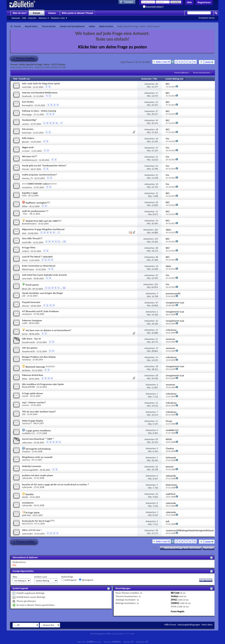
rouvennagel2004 (30, 470)
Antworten (146, 79)
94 (157, 120)
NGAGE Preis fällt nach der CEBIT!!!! (44, 221)
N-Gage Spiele (33, 513)
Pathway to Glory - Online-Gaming (39, 111)
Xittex (25, 379)
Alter (15, 577)
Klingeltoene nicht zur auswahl (37, 457)
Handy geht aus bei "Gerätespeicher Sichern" (44, 165)
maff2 (25, 323)
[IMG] (174, 600)
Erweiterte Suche (207, 18)
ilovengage (27, 114)
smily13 (25, 251)
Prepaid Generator (31, 302)
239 (156, 284)
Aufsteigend (69, 580)
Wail (24, 233)
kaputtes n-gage (30, 193)
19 (157, 148)
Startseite (16, 18)
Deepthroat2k (28, 342)
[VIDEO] (175, 603)
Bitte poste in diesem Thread (78, 13)
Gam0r (25, 396)
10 (157, 321)
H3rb (24, 196)
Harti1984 (27, 87)
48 (157, 257)
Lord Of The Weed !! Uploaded (37, 257)
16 (157, 139)
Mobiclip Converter (32, 466)
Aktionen (43, 18)
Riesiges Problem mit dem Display (39, 357)
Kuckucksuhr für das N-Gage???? (38, 521)
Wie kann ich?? (30, 156)
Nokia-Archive (106, 26)
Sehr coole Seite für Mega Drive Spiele (41, 83)
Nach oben (208, 548)
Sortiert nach (41, 577)
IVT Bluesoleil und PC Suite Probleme (40, 311)
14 (157, 221)
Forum (36, 13)
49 (157, 303)
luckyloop (26, 360)
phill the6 (26, 515)
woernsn (26, 460)
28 (157, 202)
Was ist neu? (20, 13)
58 (157, 376)
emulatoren (28, 503)
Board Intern (31, 26)
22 (157, 275)
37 (157, 111)
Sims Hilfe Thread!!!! (32, 238)
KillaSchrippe (28, 269)
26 (157, 84)
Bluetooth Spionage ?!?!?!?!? (40, 367)
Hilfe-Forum (170, 625)
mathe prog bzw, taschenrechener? (40, 175)
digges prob (28, 147)
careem (25, 124)
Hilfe (189, 2)
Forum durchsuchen (202, 73)
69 (157, 439)
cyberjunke (27, 478)
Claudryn (26, 451)
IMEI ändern (28, 138)
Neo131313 (27, 524)
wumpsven (27, 314)
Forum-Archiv (49, 26)
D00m (25, 206)
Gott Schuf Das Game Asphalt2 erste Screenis (44, 275)
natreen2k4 (27, 534)
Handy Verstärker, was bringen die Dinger (43, 293)
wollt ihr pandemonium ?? (35, 211)
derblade (26, 370)
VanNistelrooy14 (30, 160)
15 (157, 157)
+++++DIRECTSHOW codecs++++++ (39, 184)
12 (157, 193)
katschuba (27, 133)
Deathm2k (27, 96)
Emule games (32, 285)
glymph (25, 142)
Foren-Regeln (178, 611)
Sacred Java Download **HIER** (38, 439)
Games (52, 13)
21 (157, 339)
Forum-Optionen (181, 73)
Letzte (209, 62)
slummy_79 (27, 178)
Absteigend (86, 580)
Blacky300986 (28, 387)
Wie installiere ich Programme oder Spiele (43, 384)
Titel (15, 79)
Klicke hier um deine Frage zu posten (112, 47)
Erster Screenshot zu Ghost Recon (39, 266)
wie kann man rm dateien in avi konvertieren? (48, 330)
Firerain (25, 169)
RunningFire (27, 105)
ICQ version (28, 129)
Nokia (92, 26)
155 (156, 239)
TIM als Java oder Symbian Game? (39, 412)
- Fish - (25, 214)
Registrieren (204, 2)
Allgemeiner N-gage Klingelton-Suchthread (43, 229)
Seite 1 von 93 (163, 62)
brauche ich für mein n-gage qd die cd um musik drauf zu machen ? (55, 484)
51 (195, 62)
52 (157, 102)
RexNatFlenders (29, 224)
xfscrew (25, 306)
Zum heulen (28, 102)
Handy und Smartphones (72, 26)
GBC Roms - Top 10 (31, 339)
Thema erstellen (24, 58)
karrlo (25, 334)
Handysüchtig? (29, 120)
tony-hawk (27, 279)
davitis (25, 497)
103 (156, 230)
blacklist (30, 494)
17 (157, 93)
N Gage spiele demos (33, 393)
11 (190, 62)
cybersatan (27, 443)
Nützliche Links (58, 18)
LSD (24, 296)
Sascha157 (27, 423)
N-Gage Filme (29, 247)
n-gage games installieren (38, 431)
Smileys (175, 596)
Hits (155, 79)
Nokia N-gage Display (33, 421)
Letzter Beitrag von (176, 79)
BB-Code (175, 593)
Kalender (32, 18)
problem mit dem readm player (38, 475)
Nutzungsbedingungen (189, 625)
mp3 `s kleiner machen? (34, 402)
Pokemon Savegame (32, 320)
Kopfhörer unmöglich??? (38, 203)
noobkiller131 (28, 433)
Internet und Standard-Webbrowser (40, 93)
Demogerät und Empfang (38, 449)
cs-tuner (26, 151)
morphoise (27, 187)
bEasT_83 (26, 289)
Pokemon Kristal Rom (33, 375)
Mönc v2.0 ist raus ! (32, 530)
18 (157, 129)
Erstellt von (24, 79)
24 (157, 166)
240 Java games (30, 348)
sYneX (25, 260)
